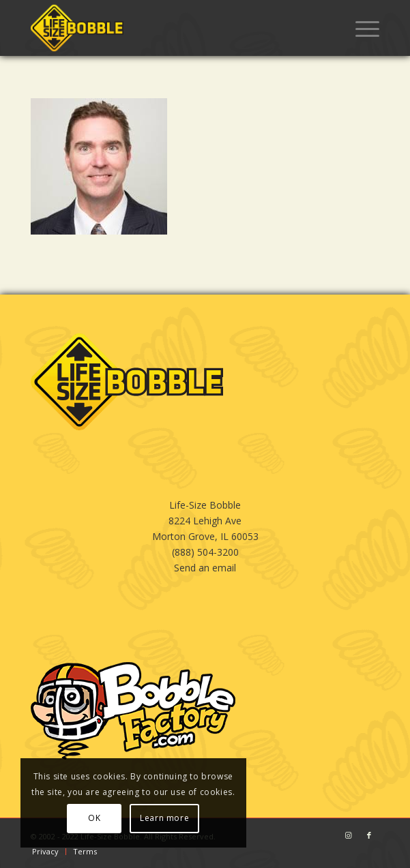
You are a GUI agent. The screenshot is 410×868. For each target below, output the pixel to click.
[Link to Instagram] (349, 835)
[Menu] (361, 28)
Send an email (205, 568)
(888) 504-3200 (205, 552)
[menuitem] (361, 28)
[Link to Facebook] (369, 835)
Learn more (164, 818)
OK (94, 818)
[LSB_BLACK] (170, 28)
